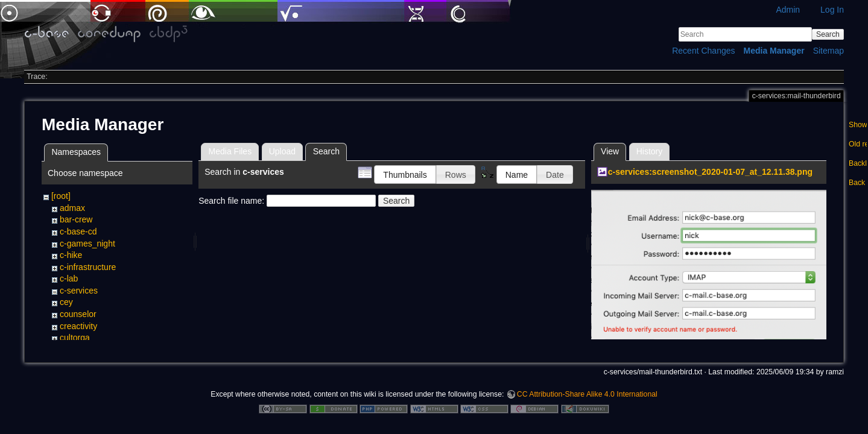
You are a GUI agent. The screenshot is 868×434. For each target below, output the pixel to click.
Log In (832, 10)
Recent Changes (703, 51)
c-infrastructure (88, 267)
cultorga (75, 338)
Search (828, 34)
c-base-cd (78, 231)
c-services (79, 291)
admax (72, 208)
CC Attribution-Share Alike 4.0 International (587, 394)
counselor (78, 314)
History (650, 151)
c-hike (71, 255)
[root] (61, 196)
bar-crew (76, 219)
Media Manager (774, 51)
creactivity (78, 326)
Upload (282, 151)
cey (66, 302)
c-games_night (87, 244)
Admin (788, 10)
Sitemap (828, 51)
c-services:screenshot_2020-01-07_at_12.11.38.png (710, 172)
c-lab (69, 278)
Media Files (230, 151)
